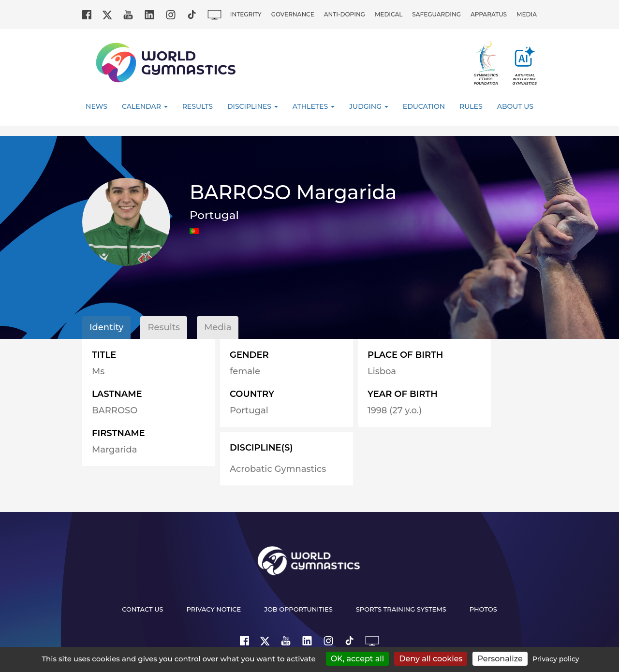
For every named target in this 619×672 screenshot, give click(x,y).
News (96, 106)
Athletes (314, 106)
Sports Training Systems (401, 609)
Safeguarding (436, 14)
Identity (106, 327)
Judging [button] (369, 106)
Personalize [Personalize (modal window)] (500, 659)
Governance (293, 14)
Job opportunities (298, 609)
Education (424, 106)
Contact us (142, 609)
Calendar (145, 106)
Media (527, 14)
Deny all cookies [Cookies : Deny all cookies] (431, 659)
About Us (515, 106)
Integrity (246, 14)
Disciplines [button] (253, 106)
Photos (483, 609)
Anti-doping (345, 14)
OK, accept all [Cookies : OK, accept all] (358, 659)
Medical (389, 14)
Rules (471, 106)
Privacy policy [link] (556, 659)
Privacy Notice (214, 609)
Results (198, 106)
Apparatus (489, 14)
